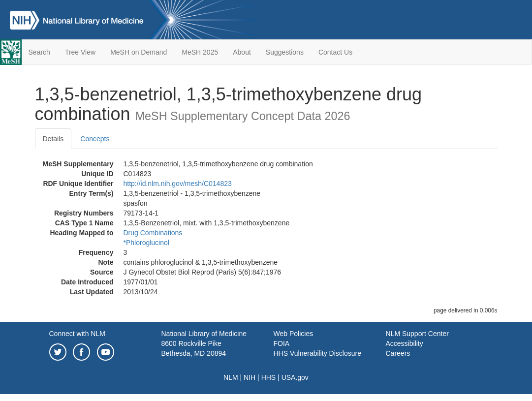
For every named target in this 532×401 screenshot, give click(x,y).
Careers (398, 353)
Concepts (95, 139)
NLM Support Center (417, 334)
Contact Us (335, 52)
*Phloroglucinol (146, 243)
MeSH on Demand (139, 52)
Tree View (80, 52)
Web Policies (294, 334)
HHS (269, 377)
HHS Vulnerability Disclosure (317, 353)
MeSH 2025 (200, 52)
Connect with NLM (77, 334)
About (242, 52)
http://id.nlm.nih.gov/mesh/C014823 (178, 184)
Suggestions (285, 52)
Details (53, 139)
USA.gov (295, 377)
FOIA (282, 343)
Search (39, 52)
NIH (250, 377)
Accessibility (405, 343)
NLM (231, 377)
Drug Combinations (153, 233)
